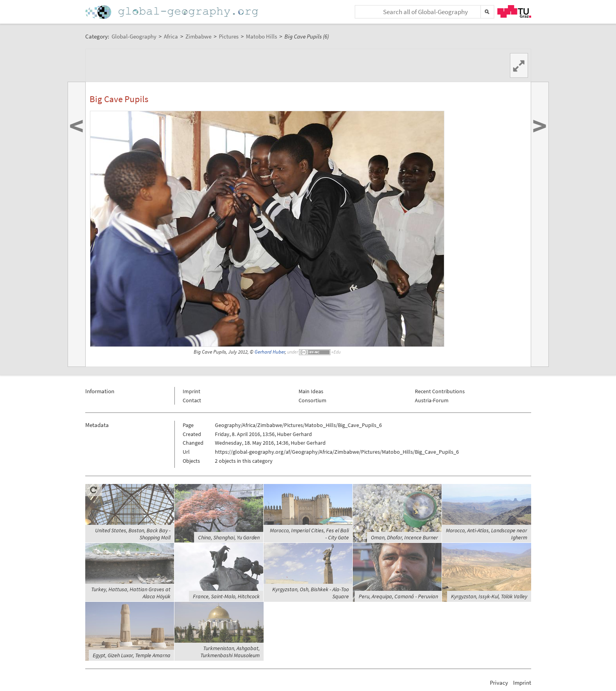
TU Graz (514, 11)
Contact (192, 400)
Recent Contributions (440, 391)
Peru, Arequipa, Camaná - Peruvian (398, 596)
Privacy (499, 683)
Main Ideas (311, 391)
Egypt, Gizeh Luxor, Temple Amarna (132, 655)
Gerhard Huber (270, 352)
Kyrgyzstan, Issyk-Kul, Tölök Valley (489, 596)
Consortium (313, 400)
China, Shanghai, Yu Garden (229, 537)
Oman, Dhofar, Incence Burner (404, 537)
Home (172, 12)
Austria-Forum (432, 400)
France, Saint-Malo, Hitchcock (226, 596)
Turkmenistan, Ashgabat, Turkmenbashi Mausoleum (230, 652)
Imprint (192, 391)
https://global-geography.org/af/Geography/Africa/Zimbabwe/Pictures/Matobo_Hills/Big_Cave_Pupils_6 (337, 452)
